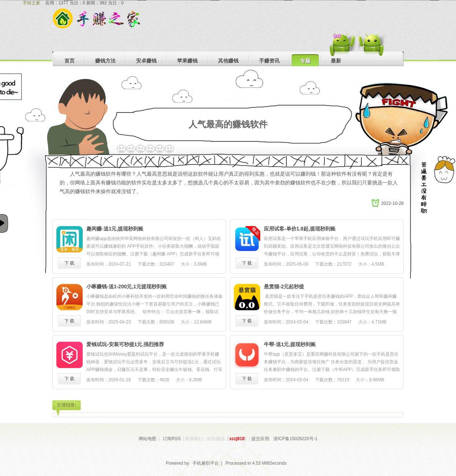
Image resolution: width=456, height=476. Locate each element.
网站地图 (147, 439)
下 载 (69, 263)
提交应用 (260, 439)
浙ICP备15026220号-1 (295, 439)
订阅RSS (172, 439)
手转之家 (31, 3)
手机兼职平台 (206, 463)
